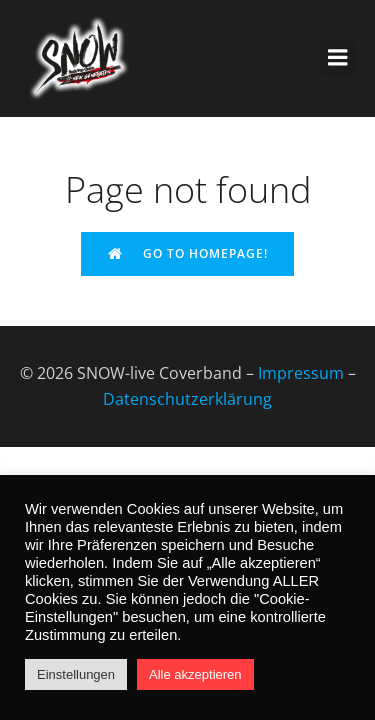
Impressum (301, 373)
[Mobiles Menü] (338, 58)
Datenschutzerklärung (187, 399)
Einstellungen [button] (76, 674)
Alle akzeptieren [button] (195, 674)
